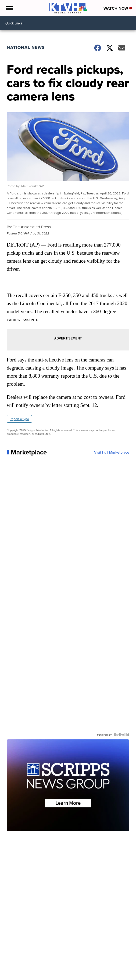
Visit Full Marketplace (112, 452)
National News (26, 47)
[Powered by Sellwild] (121, 735)
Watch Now (118, 8)
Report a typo (19, 419)
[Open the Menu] (9, 8)
